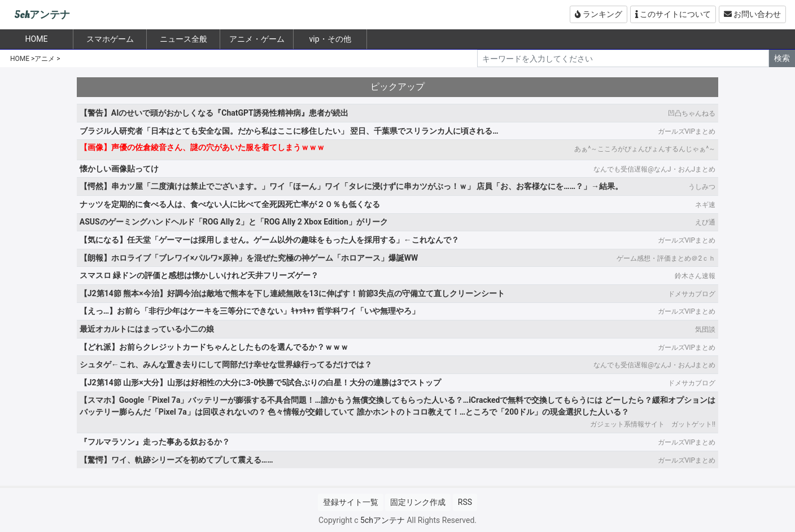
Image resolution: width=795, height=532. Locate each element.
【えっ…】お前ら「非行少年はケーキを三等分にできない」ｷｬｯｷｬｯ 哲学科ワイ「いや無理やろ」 (250, 311)
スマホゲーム (110, 39)
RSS (465, 502)
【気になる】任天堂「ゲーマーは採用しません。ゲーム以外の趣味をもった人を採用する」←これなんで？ (269, 240)
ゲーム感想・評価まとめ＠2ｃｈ (666, 258)
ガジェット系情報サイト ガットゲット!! (653, 424)
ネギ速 (705, 205)
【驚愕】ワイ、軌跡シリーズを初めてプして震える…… (176, 460)
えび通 (705, 222)
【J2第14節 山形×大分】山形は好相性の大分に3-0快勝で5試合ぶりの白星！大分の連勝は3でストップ (260, 382)
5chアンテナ (42, 15)
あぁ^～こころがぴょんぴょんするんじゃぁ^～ (645, 149)
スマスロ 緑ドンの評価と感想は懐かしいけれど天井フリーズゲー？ (199, 275)
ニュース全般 (184, 39)
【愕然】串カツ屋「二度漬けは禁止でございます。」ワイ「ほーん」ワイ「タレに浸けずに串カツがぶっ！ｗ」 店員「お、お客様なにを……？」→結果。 (351, 186)
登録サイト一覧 (351, 502)
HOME (20, 59)
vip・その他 (330, 39)
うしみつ (702, 187)
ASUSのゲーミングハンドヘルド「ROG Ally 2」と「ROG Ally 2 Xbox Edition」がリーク (234, 222)
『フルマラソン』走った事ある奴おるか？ (155, 442)
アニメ (45, 59)
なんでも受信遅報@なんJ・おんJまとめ (654, 169)
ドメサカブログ (692, 294)
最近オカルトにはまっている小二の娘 (147, 329)
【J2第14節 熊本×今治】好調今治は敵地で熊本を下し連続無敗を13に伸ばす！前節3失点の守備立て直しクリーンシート (292, 293)
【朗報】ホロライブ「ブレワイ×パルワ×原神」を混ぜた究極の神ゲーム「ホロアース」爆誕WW (249, 258)
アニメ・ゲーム (257, 39)
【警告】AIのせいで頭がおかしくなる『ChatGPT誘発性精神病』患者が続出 (214, 113)
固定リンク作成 (418, 502)
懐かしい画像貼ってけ (119, 169)
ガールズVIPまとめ (687, 131)
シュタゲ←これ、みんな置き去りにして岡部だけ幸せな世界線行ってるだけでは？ (226, 364)
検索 (782, 58)
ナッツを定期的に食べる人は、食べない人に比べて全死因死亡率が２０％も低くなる (230, 204)
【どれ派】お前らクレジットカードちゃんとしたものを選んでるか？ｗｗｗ (214, 347)
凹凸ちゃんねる (692, 113)
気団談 (705, 329)
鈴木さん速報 (695, 276)
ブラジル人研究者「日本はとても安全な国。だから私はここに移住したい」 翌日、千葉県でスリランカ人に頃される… (289, 131)
